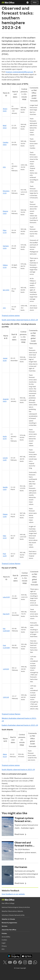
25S (4, 308)
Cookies (4, 940)
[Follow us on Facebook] (15, 963)
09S (4, 167)
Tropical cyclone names (11, 316)
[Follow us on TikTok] (20, 963)
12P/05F (6, 669)
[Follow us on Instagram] (25, 963)
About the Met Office (9, 930)
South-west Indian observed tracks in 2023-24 (20, 320)
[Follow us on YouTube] (10, 963)
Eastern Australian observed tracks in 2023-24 (20, 725)
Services (5, 926)
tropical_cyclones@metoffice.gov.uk (19, 72)
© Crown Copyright (20, 968)
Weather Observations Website (12, 911)
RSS (3, 949)
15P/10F (6, 697)
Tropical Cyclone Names (11, 564)
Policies (4, 933)
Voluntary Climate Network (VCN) (13, 915)
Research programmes (9, 923)
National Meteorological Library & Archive (16, 907)
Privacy (4, 946)
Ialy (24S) (6, 290)
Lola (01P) (6, 597)
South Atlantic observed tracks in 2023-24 (18, 770)
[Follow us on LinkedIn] (30, 963)
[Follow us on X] (5, 963)
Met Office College (8, 903)
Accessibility (6, 937)
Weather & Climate (8, 919)
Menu (35, 3)
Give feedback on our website (13, 894)
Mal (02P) (6, 614)
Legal (4, 943)
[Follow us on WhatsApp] (35, 963)
